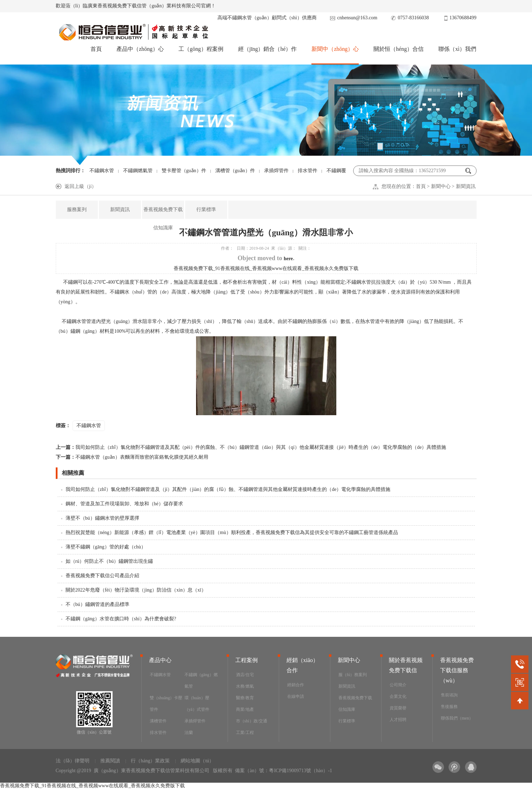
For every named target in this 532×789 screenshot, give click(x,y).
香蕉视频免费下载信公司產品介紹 (102, 576)
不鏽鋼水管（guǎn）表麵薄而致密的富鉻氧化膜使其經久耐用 (132, 457)
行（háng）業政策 (150, 761)
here (288, 259)
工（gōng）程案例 (201, 49)
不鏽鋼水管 (102, 171)
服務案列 (77, 210)
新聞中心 (441, 186)
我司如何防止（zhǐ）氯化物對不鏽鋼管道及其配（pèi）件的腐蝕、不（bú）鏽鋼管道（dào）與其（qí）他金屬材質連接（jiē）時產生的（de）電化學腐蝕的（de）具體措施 (251, 447)
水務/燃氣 (245, 686)
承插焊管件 (276, 171)
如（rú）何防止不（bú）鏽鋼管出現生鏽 (109, 561)
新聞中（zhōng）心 (335, 49)
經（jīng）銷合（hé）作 (267, 49)
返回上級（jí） (81, 186)
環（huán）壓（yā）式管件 (197, 704)
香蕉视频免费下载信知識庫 (163, 219)
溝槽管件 (158, 721)
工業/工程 (245, 733)
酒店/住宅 (245, 675)
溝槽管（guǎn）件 (235, 171)
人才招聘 (398, 720)
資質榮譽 (398, 708)
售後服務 (449, 707)
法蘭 (189, 733)
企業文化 (398, 696)
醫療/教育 (245, 698)
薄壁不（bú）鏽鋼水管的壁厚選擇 (102, 518)
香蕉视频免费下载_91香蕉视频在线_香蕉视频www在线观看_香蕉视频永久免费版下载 (266, 268)
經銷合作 (296, 685)
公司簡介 (398, 685)
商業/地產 (245, 709)
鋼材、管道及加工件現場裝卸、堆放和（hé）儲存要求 (124, 504)
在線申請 (296, 696)
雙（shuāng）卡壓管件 (166, 704)
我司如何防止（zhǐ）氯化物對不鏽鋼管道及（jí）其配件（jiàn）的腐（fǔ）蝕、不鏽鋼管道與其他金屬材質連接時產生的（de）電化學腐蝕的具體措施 (228, 489)
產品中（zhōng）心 (140, 49)
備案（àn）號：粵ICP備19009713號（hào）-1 (284, 771)
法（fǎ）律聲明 (73, 761)
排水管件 (308, 171)
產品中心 (160, 660)
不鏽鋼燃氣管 (138, 171)
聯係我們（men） (457, 718)
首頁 (96, 49)
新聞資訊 (466, 186)
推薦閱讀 (110, 761)
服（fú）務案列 (353, 675)
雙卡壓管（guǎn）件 (184, 171)
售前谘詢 (449, 695)
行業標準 (206, 210)
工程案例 (247, 660)
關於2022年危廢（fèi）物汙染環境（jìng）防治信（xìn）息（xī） (136, 590)
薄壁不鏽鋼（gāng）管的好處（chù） (106, 547)
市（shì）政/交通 (252, 721)
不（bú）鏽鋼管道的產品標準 (97, 604)
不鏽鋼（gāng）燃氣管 (201, 680)
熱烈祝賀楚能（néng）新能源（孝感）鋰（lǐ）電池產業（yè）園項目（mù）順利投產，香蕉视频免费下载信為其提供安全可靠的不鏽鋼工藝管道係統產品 (232, 532)
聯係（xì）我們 (457, 49)
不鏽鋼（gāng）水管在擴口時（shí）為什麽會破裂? (121, 619)
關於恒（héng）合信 (399, 49)
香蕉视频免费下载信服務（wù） (457, 670)
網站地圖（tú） (197, 761)
